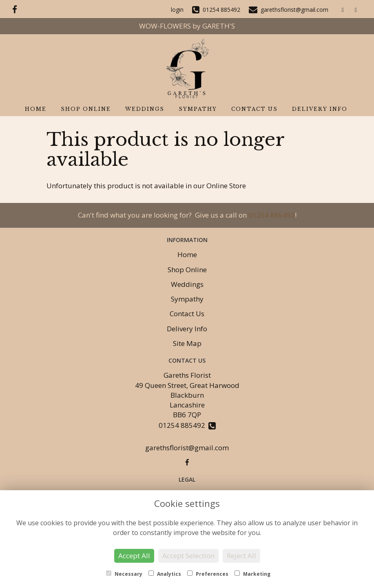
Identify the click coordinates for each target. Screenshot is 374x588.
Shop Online (86, 109)
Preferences (208, 574)
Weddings (145, 109)
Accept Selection (188, 556)
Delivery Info (320, 109)
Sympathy (198, 109)
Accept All (134, 556)
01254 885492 (272, 215)
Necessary (124, 574)
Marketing (252, 574)
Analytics (165, 574)
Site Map (187, 343)
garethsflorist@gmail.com (187, 448)
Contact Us (254, 109)
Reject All (241, 556)
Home (36, 109)
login (177, 10)
